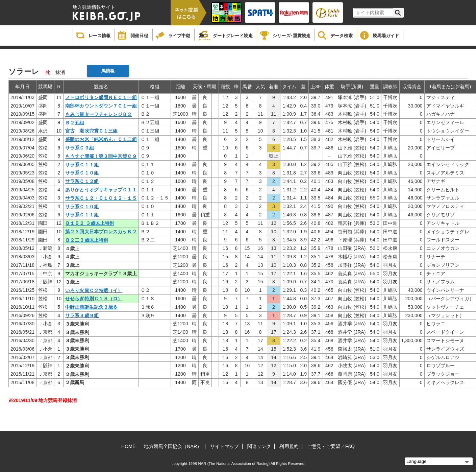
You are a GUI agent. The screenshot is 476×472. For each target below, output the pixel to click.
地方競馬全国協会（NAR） (173, 446)
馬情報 (108, 71)
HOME (128, 446)
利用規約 (289, 446)
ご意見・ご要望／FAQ (331, 446)
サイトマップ (224, 446)
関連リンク (259, 446)
